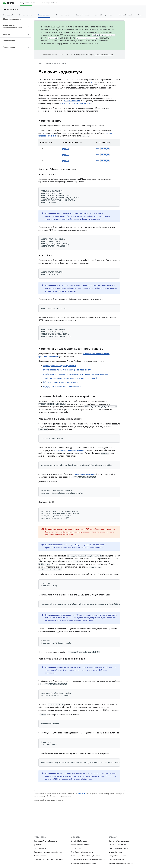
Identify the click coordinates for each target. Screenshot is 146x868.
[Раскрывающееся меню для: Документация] (35, 3)
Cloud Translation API (104, 55)
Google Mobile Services (117, 856)
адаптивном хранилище (85, 474)
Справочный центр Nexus (118, 848)
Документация (11, 9)
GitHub (36, 863)
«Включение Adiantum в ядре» (82, 621)
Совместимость (82, 15)
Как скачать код (40, 848)
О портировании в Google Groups (84, 863)
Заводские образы (41, 856)
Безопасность (64, 63)
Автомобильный (125, 15)
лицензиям (81, 794)
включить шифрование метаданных (69, 450)
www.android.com (115, 852)
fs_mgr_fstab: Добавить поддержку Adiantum (63, 387)
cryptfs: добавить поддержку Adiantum (60, 366)
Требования (38, 845)
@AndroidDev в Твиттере (80, 845)
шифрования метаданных (90, 219)
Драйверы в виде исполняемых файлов (48, 859)
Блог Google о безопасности (82, 852)
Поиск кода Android (49, 3)
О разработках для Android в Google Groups (88, 859)
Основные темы (63, 15)
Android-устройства (104, 15)
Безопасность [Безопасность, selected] (44, 15)
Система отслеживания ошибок (121, 863)
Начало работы (26, 15)
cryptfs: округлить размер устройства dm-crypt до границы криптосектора (76, 374)
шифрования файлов (84, 216)
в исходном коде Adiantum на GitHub (76, 104)
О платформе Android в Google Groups (86, 856)
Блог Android (76, 848)
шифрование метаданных (71, 532)
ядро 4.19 (66, 149)
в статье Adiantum (72, 101)
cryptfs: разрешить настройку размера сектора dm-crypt (68, 370)
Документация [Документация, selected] (26, 3)
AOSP (40, 63)
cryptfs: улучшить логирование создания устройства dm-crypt (70, 378)
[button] (14, 19)
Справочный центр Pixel (118, 845)
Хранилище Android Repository (45, 841)
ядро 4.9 (65, 161)
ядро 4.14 (66, 155)
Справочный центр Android (119, 841)
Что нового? (8, 15)
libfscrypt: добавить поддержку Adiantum (61, 382)
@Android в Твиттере (79, 841)
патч (103, 149)
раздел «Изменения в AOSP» (85, 43)
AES (92, 82)
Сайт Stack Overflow (116, 859)
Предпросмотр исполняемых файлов (48, 852)
